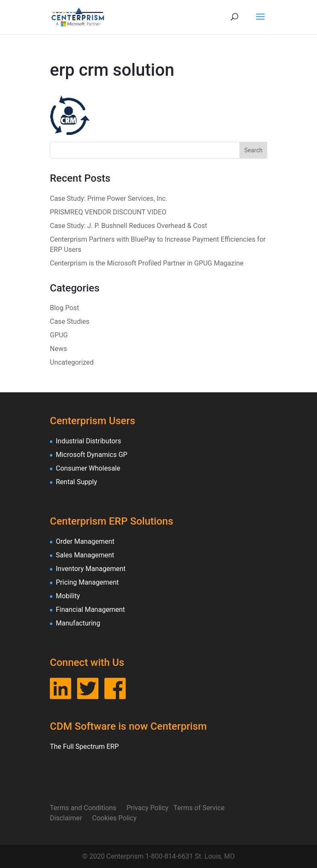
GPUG (59, 335)
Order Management (85, 541)
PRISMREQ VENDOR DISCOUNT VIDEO (108, 212)
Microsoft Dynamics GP (92, 455)
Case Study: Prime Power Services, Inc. (109, 198)
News (58, 349)
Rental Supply (76, 482)
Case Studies (70, 321)
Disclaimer (71, 818)
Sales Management (85, 555)
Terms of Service (204, 808)
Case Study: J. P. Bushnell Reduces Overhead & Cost (128, 226)
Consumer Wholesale (88, 468)
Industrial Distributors (88, 441)
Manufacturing (78, 623)
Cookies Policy (114, 818)
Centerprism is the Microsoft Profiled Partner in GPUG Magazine (147, 263)
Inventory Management (91, 569)
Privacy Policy (150, 808)
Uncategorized (72, 362)
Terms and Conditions (88, 808)
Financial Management (90, 610)
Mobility (68, 596)
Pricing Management (87, 582)
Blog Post (65, 308)
